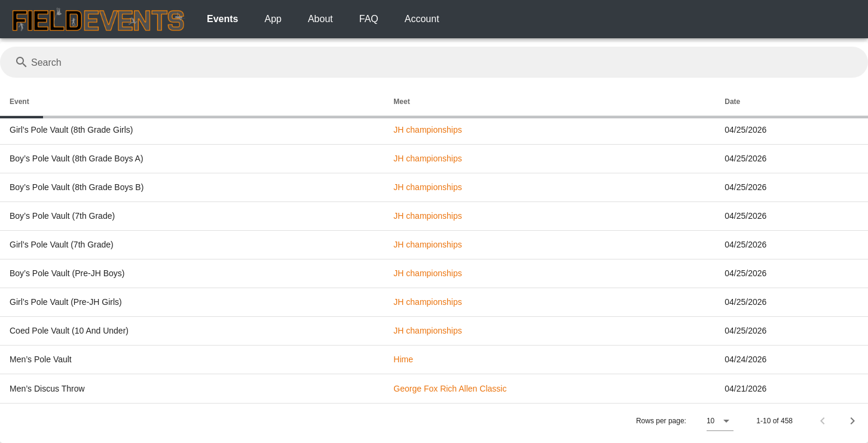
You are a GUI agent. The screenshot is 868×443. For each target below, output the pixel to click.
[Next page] (852, 421)
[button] (720, 421)
